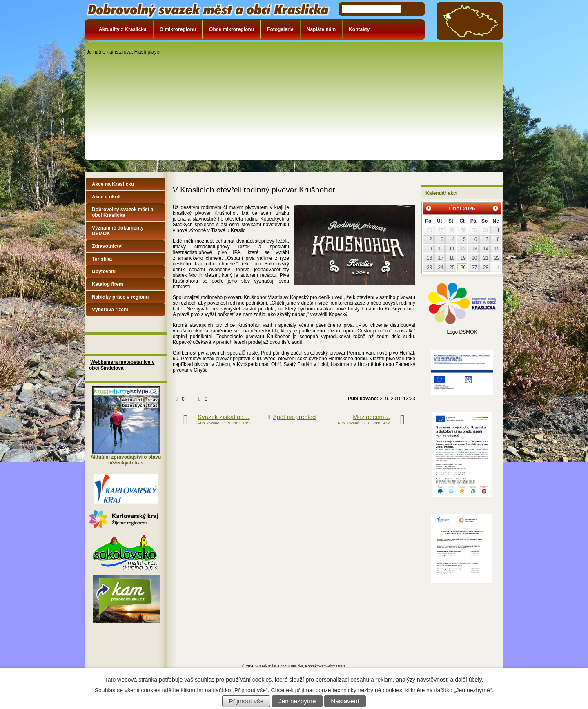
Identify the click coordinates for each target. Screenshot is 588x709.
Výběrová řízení (110, 310)
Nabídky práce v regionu (120, 297)
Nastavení (345, 701)
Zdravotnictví (107, 246)
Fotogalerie (280, 29)
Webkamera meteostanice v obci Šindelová (122, 365)
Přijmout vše (246, 701)
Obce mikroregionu (232, 29)
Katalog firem (108, 284)
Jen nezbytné (297, 701)
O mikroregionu (178, 29)
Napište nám (321, 29)
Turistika (102, 259)
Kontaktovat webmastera (326, 666)
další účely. (469, 680)
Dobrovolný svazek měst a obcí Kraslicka (123, 212)
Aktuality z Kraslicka (123, 29)
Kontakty (359, 29)
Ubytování (104, 272)
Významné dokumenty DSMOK (118, 231)
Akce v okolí (106, 197)
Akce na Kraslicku (113, 184)
